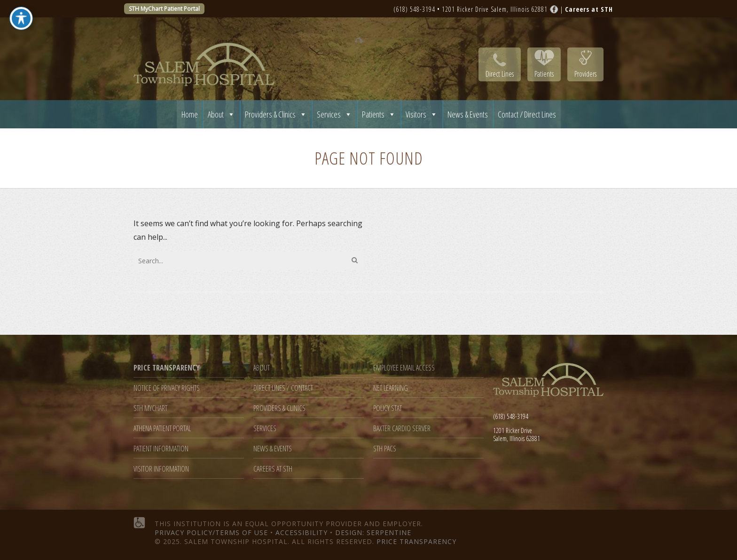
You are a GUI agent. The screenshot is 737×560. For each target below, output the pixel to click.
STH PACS (385, 449)
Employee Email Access (404, 368)
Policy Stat (388, 408)
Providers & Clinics (276, 114)
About (221, 114)
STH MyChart (150, 408)
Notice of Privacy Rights (167, 388)
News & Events (468, 114)
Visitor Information (161, 469)
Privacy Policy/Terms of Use (211, 532)
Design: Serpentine (373, 532)
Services (334, 114)
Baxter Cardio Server (402, 429)
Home (190, 114)
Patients (544, 74)
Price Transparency (416, 541)
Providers (585, 74)
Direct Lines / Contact (283, 388)
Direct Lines (500, 74)
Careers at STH (273, 469)
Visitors (422, 114)
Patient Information (161, 449)
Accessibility (302, 532)
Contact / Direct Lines (527, 114)
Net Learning (391, 388)
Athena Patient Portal (162, 429)
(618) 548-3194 (414, 9)
